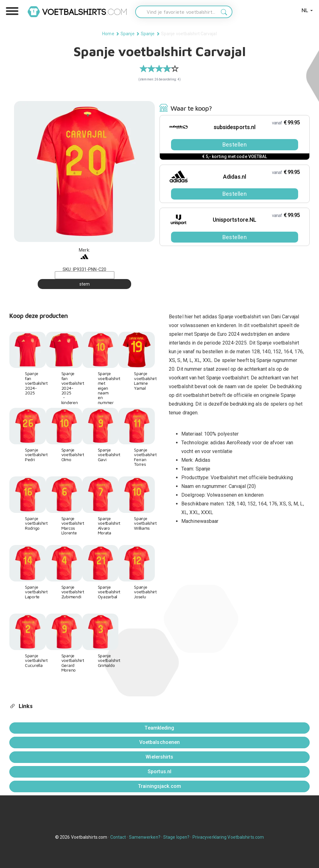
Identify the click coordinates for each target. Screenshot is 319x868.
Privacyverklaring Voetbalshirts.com (228, 837)
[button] (12, 11)
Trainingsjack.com (159, 786)
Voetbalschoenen (160, 742)
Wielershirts (159, 757)
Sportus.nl (159, 772)
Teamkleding (159, 728)
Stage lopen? (176, 837)
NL (307, 10)
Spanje (128, 34)
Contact (118, 837)
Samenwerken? (145, 837)
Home (108, 34)
